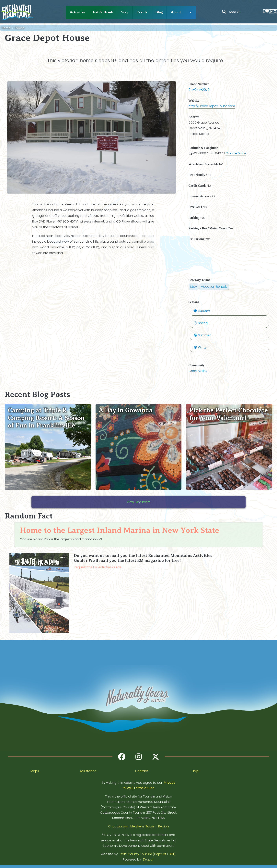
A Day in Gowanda (126, 410)
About (176, 12)
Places (20, 28)
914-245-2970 (199, 90)
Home (6, 28)
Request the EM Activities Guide (98, 567)
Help (195, 771)
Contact (142, 771)
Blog (159, 12)
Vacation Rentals (214, 287)
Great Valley (198, 371)
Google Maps (236, 153)
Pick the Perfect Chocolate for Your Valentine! (229, 414)
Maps (35, 771)
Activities (77, 12)
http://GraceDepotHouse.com (212, 106)
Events (142, 12)
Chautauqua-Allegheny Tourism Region (138, 826)
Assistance (88, 771)
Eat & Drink (103, 12)
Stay (125, 12)
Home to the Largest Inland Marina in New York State (120, 530)
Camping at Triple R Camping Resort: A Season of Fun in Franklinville (46, 418)
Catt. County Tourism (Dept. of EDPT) (148, 854)
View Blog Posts (138, 502)
